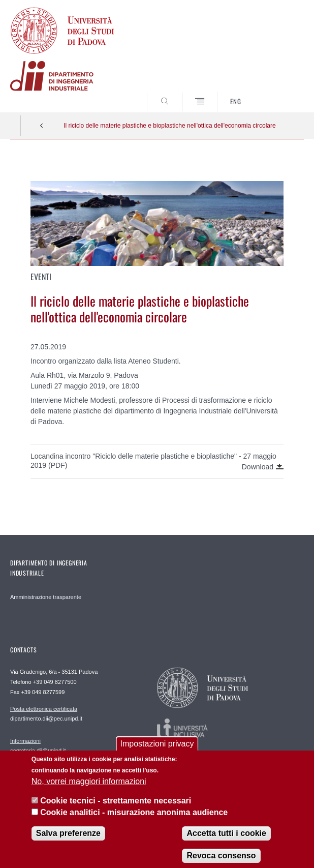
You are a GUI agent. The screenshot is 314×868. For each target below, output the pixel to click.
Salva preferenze (68, 842)
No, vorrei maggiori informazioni (89, 789)
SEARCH (281, 93)
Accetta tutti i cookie (226, 842)
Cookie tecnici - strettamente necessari (116, 809)
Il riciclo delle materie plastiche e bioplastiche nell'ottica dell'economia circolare (169, 126)
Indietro (42, 126)
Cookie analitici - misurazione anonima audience (134, 820)
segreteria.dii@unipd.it (38, 745)
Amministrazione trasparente (46, 597)
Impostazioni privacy (157, 752)
